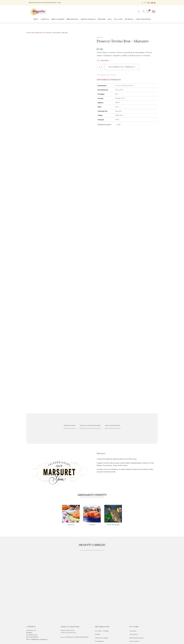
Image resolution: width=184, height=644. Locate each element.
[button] (106, 75)
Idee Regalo (129, 19)
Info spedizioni (100, 641)
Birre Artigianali (72, 19)
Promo (36, 19)
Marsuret (100, 37)
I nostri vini (45, 19)
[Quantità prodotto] (100, 67)
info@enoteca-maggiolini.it (39, 639)
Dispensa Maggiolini (88, 19)
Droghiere (102, 19)
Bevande (39, 33)
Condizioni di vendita (102, 638)
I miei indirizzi (134, 634)
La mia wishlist (134, 641)
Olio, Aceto (118, 19)
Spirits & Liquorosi (58, 19)
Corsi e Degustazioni (143, 19)
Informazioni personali (136, 638)
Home (28, 33)
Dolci (110, 19)
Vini (44, 33)
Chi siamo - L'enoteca (102, 631)
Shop (33, 33)
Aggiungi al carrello (122, 67)
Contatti (97, 634)
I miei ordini (133, 631)
